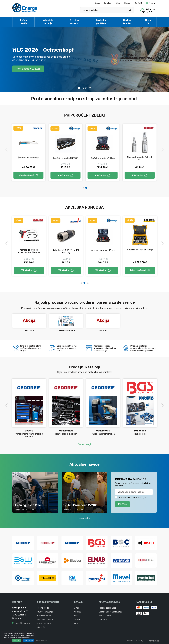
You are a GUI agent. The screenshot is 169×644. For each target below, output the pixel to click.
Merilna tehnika (127, 22)
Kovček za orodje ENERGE (66, 158)
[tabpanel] (84, 60)
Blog (118, 3)
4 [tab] (90, 88)
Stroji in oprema (74, 22)
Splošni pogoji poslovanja (110, 612)
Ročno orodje (23, 22)
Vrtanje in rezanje (48, 22)
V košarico (66, 175)
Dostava (103, 620)
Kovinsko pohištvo (101, 22)
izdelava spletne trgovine (137, 641)
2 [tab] (83, 88)
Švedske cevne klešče (29, 158)
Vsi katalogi (85, 444)
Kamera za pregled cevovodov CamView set (29, 251)
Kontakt (138, 3)
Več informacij (28, 641)
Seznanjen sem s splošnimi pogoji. (132, 497)
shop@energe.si (23, 623)
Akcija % (148, 22)
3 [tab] (86, 88)
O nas (97, 3)
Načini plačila (105, 616)
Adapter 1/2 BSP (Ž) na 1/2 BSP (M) (66, 251)
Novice (127, 3)
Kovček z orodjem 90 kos (103, 158)
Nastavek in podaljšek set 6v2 (140, 158)
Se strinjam (17, 641)
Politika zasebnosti (107, 608)
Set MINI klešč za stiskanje (140, 250)
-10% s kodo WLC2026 (28, 69)
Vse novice (85, 518)
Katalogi (108, 3)
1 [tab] (79, 88)
